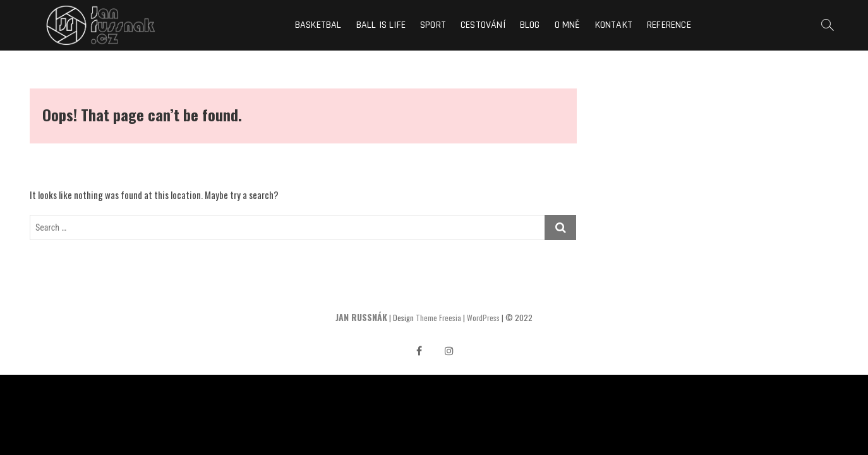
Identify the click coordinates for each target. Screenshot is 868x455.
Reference (669, 25)
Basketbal (318, 25)
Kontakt (614, 25)
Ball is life (381, 25)
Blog (530, 25)
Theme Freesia (438, 318)
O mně (568, 25)
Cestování (483, 25)
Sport (433, 25)
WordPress (483, 318)
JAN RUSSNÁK (361, 317)
